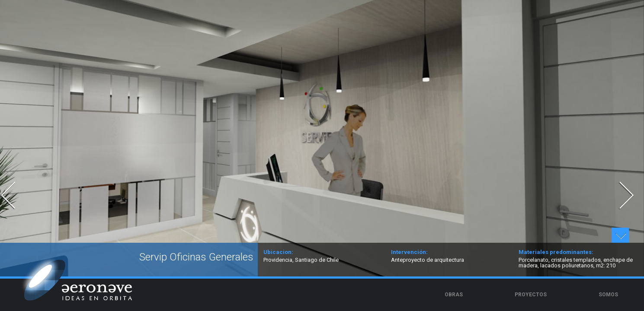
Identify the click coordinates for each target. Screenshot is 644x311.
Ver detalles (620, 235)
